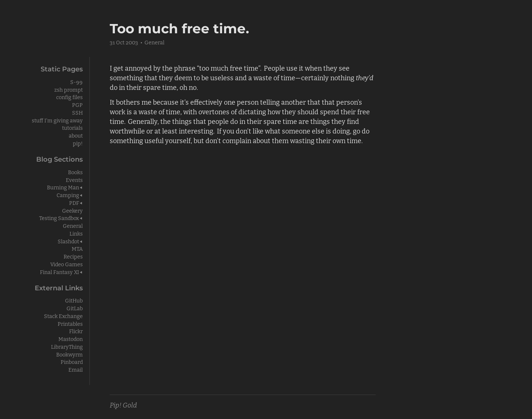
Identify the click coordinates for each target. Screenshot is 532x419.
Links (76, 233)
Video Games (66, 264)
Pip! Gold (123, 405)
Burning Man (63, 187)
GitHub (74, 300)
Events (74, 180)
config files (69, 97)
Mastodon (71, 339)
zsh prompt (69, 89)
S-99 (76, 82)
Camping (68, 195)
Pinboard (72, 361)
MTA (77, 248)
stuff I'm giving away (57, 120)
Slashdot (68, 241)
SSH (77, 112)
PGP (77, 104)
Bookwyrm (69, 354)
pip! (78, 143)
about (76, 135)
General (154, 42)
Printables (70, 323)
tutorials (72, 127)
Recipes (73, 256)
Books (75, 172)
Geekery (72, 210)
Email (76, 369)
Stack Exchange (63, 316)
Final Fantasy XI (59, 272)
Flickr (76, 331)
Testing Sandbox (59, 218)
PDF (74, 202)
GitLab (75, 308)
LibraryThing (67, 346)
